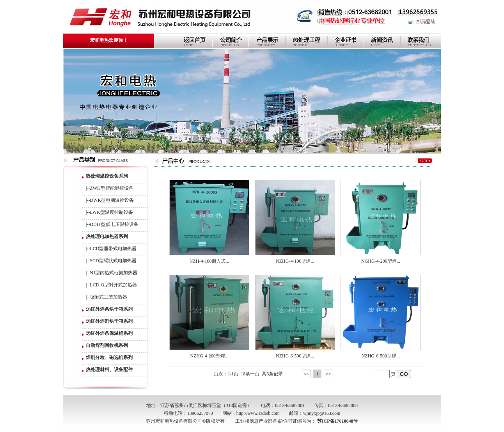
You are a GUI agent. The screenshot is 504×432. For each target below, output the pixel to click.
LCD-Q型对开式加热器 (113, 285)
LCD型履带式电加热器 (113, 249)
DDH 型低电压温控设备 (114, 224)
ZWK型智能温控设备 (111, 188)
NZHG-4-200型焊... (209, 356)
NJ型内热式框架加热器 (113, 273)
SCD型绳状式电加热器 (113, 261)
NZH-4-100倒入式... (209, 261)
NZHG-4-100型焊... (295, 261)
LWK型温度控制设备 (111, 212)
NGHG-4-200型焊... (381, 261)
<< (306, 374)
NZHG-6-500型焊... (295, 356)
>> (328, 374)
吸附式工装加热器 (108, 297)
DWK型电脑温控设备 (112, 200)
